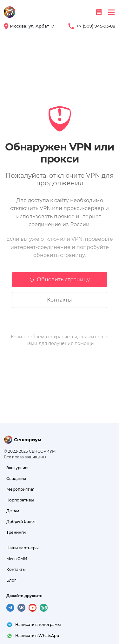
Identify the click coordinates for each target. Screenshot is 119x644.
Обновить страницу (60, 280)
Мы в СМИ (17, 559)
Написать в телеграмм (38, 625)
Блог (11, 580)
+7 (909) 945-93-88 (96, 26)
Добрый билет (21, 522)
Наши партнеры (23, 548)
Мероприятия (20, 489)
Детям (13, 511)
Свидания (16, 478)
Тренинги (16, 532)
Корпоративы (20, 500)
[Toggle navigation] (111, 12)
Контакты (60, 300)
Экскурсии (17, 468)
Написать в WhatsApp (37, 636)
